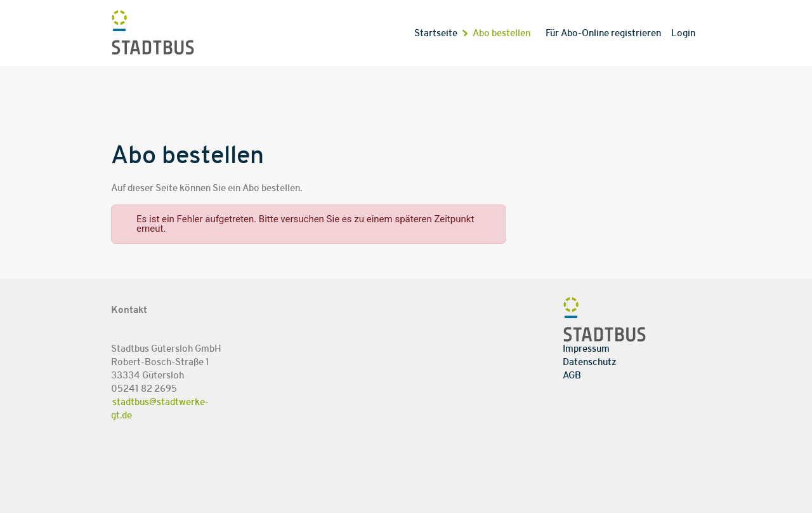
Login (683, 33)
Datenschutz (590, 362)
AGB (572, 376)
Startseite (436, 33)
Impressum (586, 349)
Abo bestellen (501, 33)
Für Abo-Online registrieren (603, 33)
